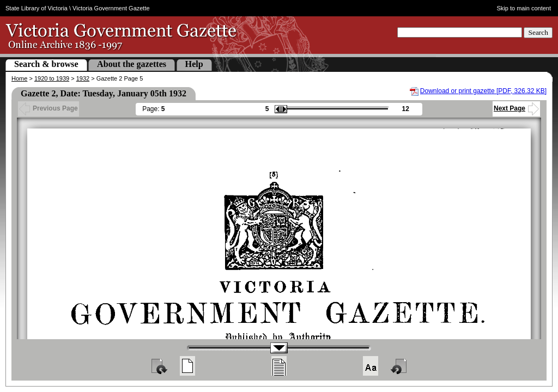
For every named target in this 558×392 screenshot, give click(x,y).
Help (194, 64)
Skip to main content (524, 8)
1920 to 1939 (52, 78)
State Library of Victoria (37, 8)
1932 (83, 78)
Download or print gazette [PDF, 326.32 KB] (483, 91)
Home (19, 78)
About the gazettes (132, 64)
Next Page (516, 108)
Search (538, 32)
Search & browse (46, 64)
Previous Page (48, 108)
